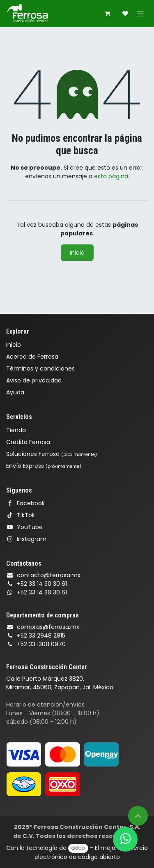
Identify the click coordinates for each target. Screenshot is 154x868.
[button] (138, 816)
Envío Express (44, 466)
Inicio (77, 253)
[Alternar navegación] (140, 14)
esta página (111, 176)
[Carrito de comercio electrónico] (107, 14)
